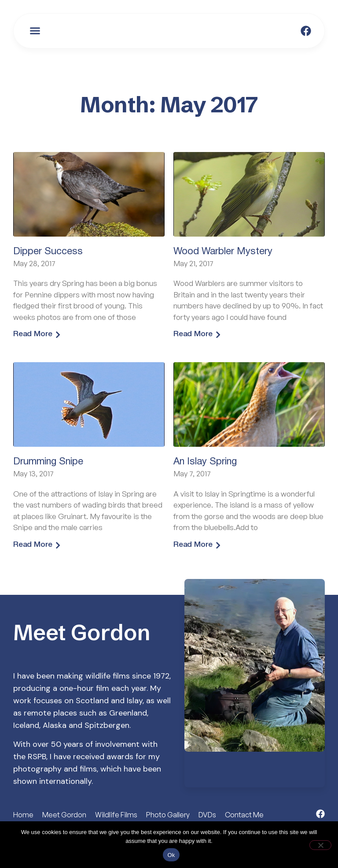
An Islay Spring (205, 462)
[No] (320, 845)
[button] (35, 31)
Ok (171, 855)
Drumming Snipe (48, 462)
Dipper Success (48, 252)
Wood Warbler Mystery (223, 252)
